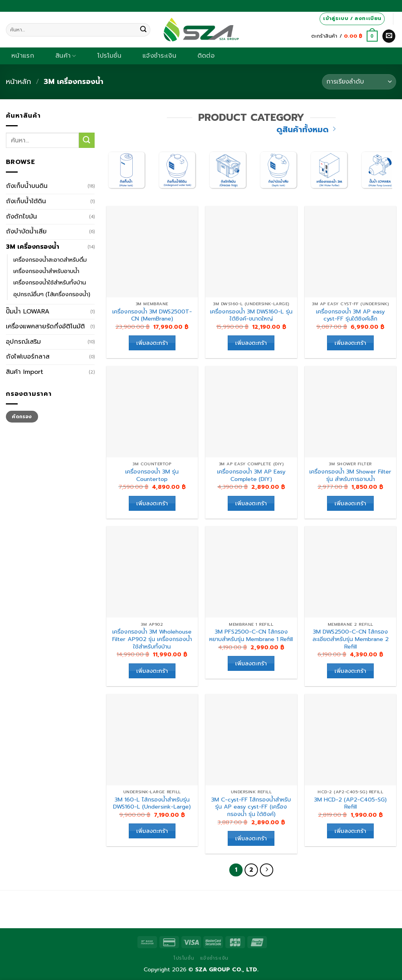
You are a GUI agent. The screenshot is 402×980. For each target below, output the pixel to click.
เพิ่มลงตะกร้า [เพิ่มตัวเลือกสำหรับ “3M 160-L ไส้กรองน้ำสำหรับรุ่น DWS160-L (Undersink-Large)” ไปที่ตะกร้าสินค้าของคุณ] (152, 831)
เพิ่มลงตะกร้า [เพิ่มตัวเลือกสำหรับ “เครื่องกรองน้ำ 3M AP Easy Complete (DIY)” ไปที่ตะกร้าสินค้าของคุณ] (251, 503)
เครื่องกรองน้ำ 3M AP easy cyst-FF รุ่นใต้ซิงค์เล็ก (350, 315)
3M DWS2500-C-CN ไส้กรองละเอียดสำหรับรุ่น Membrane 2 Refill (351, 639)
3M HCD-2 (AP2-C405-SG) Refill (350, 803)
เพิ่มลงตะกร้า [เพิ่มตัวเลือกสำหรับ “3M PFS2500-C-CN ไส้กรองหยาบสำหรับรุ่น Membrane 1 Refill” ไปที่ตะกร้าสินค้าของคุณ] (251, 663)
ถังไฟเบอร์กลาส (28, 357)
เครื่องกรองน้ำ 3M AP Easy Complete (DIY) (251, 475)
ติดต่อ (206, 56)
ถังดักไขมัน (21, 217)
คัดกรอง (22, 417)
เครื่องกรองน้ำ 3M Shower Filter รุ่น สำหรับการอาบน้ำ (350, 475)
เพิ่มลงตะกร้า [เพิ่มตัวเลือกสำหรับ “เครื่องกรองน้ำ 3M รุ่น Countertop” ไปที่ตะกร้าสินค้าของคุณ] (152, 503)
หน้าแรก (23, 56)
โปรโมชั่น (109, 56)
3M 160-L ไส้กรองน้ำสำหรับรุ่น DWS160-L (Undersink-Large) (152, 803)
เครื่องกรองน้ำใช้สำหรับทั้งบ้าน (50, 282)
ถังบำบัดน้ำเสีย (26, 231)
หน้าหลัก (18, 82)
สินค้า (66, 56)
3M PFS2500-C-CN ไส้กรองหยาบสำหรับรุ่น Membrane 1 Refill (251, 635)
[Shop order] (359, 82)
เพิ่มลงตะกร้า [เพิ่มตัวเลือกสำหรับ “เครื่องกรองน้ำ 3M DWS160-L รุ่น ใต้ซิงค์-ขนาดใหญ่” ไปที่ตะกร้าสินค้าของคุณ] (251, 343)
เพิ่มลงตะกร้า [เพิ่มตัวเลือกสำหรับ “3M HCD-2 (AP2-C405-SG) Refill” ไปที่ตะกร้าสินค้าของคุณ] (350, 831)
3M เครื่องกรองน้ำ (33, 247)
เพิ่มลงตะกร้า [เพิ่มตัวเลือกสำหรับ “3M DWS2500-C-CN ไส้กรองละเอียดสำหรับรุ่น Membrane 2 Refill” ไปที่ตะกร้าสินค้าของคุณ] (350, 671)
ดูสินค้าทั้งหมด (306, 130)
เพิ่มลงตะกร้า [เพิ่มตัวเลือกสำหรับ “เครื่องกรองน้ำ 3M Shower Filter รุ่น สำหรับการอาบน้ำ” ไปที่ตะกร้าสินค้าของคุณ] (350, 503)
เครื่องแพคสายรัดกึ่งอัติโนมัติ (45, 326)
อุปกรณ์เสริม (23, 342)
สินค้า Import (25, 372)
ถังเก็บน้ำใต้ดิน (26, 201)
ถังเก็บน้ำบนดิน (27, 186)
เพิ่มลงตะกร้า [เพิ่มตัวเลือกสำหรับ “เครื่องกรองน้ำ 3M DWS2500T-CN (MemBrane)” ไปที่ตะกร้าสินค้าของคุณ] (152, 343)
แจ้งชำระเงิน (159, 56)
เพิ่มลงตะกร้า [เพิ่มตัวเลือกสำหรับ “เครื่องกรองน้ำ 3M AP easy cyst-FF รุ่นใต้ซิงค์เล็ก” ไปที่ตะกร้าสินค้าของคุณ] (350, 343)
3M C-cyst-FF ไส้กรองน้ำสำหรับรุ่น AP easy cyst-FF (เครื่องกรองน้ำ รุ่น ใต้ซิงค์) (251, 807)
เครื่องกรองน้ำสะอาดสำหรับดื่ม (50, 260)
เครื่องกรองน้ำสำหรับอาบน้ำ (46, 271)
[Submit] (143, 30)
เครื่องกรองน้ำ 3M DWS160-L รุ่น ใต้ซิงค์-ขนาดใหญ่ (251, 315)
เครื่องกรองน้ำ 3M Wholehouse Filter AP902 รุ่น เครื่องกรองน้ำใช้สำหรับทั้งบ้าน (152, 639)
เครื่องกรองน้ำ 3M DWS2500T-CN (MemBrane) (152, 315)
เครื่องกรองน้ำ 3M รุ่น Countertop (152, 475)
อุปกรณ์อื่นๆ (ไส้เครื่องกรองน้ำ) (52, 294)
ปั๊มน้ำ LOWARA (28, 311)
